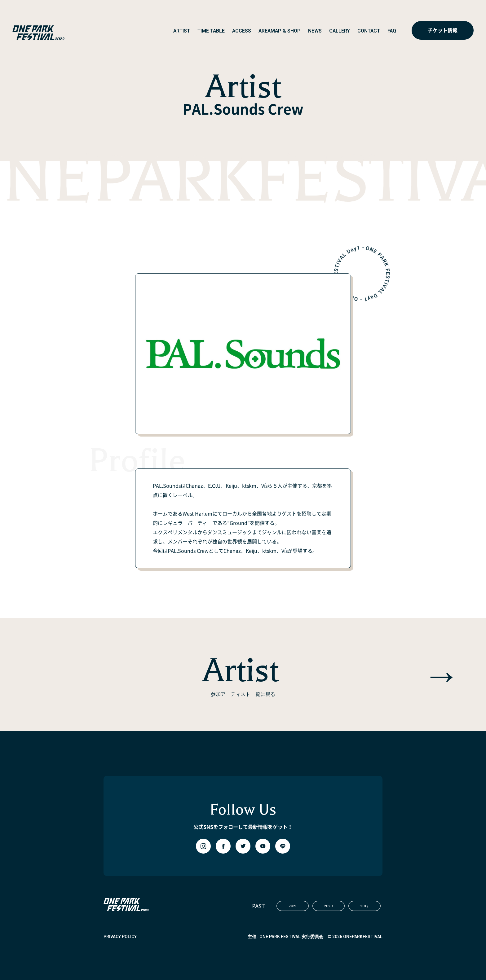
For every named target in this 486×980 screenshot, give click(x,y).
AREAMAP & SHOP (280, 31)
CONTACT (369, 31)
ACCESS (242, 31)
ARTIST (182, 31)
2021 (293, 906)
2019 (365, 906)
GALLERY (340, 31)
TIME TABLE (211, 31)
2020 (329, 906)
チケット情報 (443, 30)
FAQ (392, 31)
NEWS (315, 31)
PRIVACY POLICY (120, 937)
